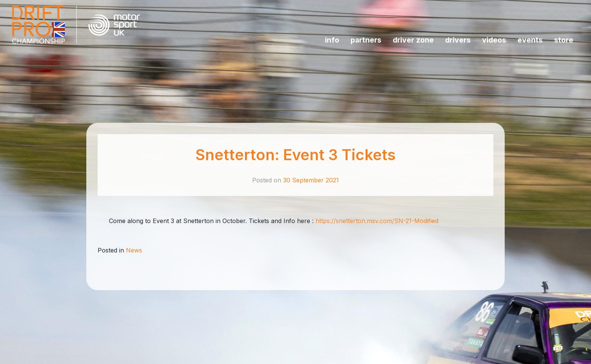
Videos (494, 40)
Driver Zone (413, 40)
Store (564, 40)
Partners (366, 40)
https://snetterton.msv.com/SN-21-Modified (377, 221)
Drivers (458, 40)
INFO (332, 40)
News (134, 250)
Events (530, 40)
